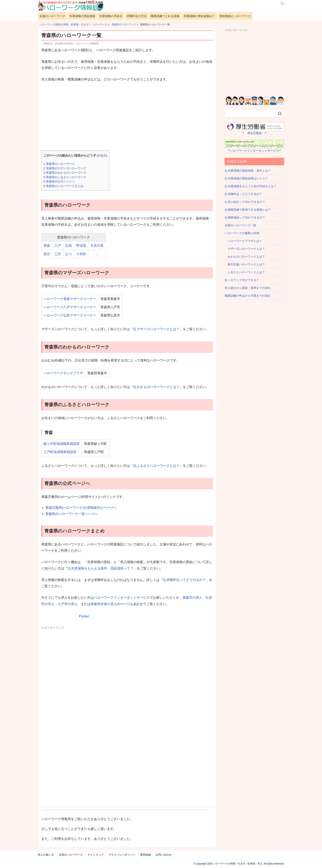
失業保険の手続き (111, 16)
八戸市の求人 (68, 604)
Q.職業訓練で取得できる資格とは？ (248, 210)
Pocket (84, 616)
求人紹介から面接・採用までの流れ (248, 288)
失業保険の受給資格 (82, 16)
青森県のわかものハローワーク (65, 173)
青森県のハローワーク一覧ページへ (72, 514)
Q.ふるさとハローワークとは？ (156, 466)
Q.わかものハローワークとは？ (156, 387)
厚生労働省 (254, 133)
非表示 (102, 156)
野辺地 (81, 246)
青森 (47, 246)
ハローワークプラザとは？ (243, 241)
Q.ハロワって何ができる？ (242, 280)
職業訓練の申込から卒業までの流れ (248, 296)
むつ (69, 254)
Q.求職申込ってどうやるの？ (184, 580)
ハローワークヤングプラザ (63, 373)
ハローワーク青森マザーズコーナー (70, 299)
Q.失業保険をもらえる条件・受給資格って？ (101, 568)
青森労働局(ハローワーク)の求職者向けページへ (81, 508)
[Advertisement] (127, 117)
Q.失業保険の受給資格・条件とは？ (248, 171)
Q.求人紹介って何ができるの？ (245, 202)
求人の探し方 (46, 855)
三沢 (58, 254)
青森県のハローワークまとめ (63, 186)
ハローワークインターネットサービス (122, 598)
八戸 (58, 246)
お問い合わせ (163, 855)
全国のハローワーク (52, 16)
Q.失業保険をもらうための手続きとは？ (251, 186)
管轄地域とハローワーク (235, 16)
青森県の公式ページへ (59, 181)
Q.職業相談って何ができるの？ (245, 217)
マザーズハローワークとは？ (245, 249)
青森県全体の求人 (104, 604)
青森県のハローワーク (59, 164)
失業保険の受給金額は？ (199, 16)
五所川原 (97, 246)
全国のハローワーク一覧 (240, 225)
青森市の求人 (192, 598)
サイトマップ (95, 855)
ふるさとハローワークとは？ (245, 272)
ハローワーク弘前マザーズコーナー (70, 315)
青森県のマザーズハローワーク (65, 168)
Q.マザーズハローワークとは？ (156, 329)
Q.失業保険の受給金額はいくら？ (246, 178)
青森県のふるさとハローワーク (65, 177)
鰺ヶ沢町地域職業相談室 (62, 444)
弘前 (69, 246)
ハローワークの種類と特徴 (242, 233)
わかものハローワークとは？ (245, 257)
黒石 (47, 254)
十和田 (81, 254)
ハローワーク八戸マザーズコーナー (70, 307)
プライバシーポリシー (122, 855)
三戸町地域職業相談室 (60, 452)
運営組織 (145, 855)
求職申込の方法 (137, 16)
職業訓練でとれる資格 (165, 16)
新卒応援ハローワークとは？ (245, 264)
